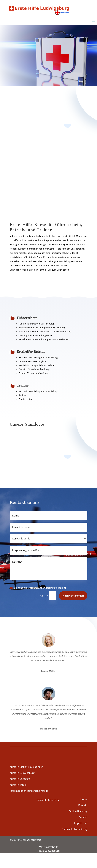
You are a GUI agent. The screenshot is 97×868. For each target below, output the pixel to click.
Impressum (81, 823)
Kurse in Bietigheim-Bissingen (26, 767)
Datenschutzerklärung (75, 829)
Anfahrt (83, 817)
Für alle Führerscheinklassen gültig (37, 324)
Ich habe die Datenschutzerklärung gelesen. (38, 588)
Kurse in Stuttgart (20, 779)
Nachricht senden (73, 596)
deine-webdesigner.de (75, 862)
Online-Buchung (78, 811)
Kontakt (83, 805)
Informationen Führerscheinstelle (29, 791)
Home (84, 799)
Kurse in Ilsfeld (18, 785)
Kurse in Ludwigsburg (22, 773)
